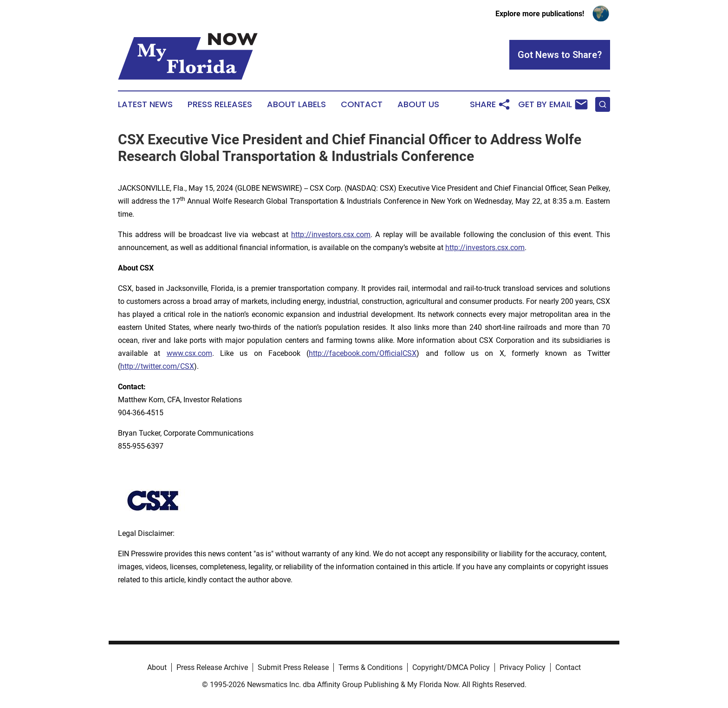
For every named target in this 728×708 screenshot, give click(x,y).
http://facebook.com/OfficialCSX (363, 353)
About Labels (296, 104)
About (157, 667)
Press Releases (220, 104)
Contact (362, 104)
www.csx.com (189, 353)
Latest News (145, 104)
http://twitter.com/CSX (157, 366)
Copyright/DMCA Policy (451, 667)
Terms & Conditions (370, 667)
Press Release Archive (212, 667)
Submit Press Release (293, 667)
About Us (418, 104)
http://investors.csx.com (331, 235)
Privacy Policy (523, 667)
